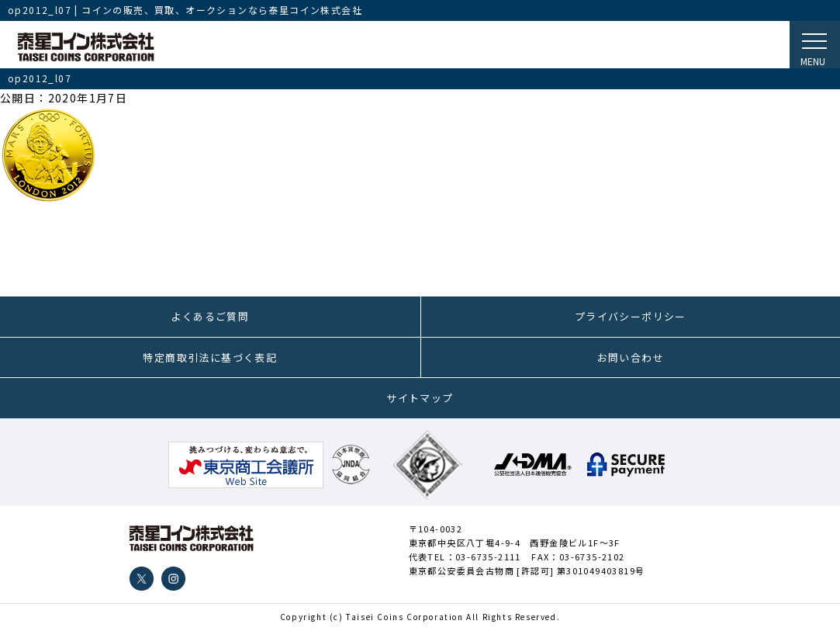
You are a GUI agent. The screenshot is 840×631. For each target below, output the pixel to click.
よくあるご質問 (210, 316)
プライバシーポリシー (631, 316)
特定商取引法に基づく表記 (210, 357)
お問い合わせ (631, 357)
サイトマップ (420, 398)
